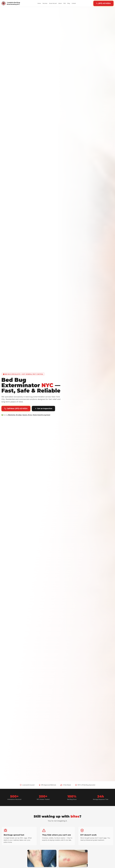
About (60, 3)
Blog (69, 3)
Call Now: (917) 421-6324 (16, 409)
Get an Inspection (43, 409)
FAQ (65, 3)
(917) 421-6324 (103, 3)
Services (45, 3)
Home (39, 3)
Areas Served (53, 3)
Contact (74, 3)
